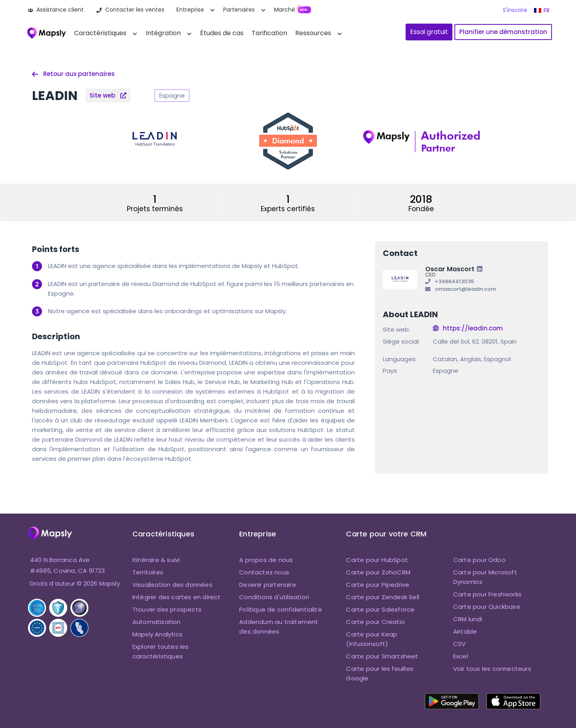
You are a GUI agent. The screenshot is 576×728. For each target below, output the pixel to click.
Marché (285, 10)
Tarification (269, 33)
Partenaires (239, 10)
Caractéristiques (100, 33)
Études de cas (222, 33)
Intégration (163, 33)
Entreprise (190, 10)
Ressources (313, 33)
